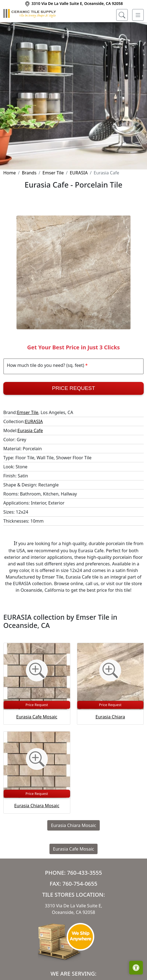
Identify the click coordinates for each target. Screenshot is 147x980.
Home (10, 173)
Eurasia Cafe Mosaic (37, 717)
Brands (29, 173)
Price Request (73, 388)
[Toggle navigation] (138, 15)
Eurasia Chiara (110, 717)
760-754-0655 (80, 884)
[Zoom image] (37, 670)
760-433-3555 (84, 873)
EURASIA (79, 173)
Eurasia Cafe (30, 430)
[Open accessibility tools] (136, 968)
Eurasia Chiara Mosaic (37, 806)
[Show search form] (122, 15)
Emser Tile (53, 173)
